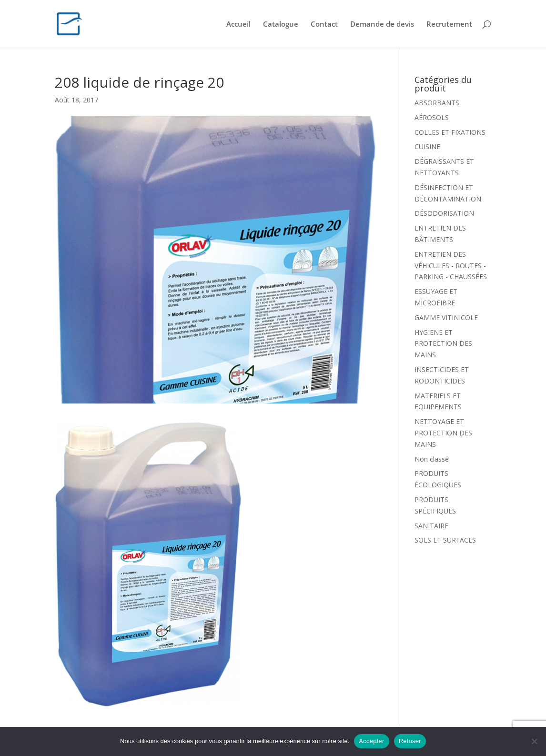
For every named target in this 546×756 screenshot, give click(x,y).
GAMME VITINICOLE (446, 318)
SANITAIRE (431, 526)
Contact (324, 25)
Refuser (410, 741)
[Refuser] (534, 741)
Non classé (432, 459)
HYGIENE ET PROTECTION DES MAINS (443, 344)
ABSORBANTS (437, 103)
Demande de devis (382, 25)
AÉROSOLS (432, 117)
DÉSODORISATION (444, 213)
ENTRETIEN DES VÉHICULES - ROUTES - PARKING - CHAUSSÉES (451, 266)
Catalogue (281, 25)
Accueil (238, 25)
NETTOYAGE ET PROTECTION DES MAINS (443, 433)
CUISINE (427, 146)
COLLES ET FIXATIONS (450, 132)
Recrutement (449, 25)
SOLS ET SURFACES (445, 540)
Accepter (371, 741)
